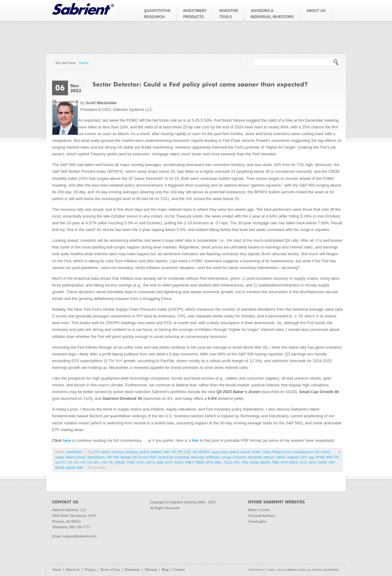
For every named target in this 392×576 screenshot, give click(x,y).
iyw (57, 462)
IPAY (332, 462)
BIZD (160, 462)
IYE (111, 462)
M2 (317, 452)
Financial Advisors (262, 516)
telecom (269, 457)
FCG (303, 462)
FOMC (256, 452)
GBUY (312, 462)
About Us (73, 570)
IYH (90, 462)
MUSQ (60, 468)
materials (293, 457)
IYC (76, 462)
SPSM (320, 457)
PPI (180, 452)
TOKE (130, 462)
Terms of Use (110, 570)
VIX (195, 452)
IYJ (63, 462)
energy (226, 457)
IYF (336, 457)
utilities (281, 457)
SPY (304, 457)
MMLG (294, 462)
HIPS (209, 462)
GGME (254, 462)
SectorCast (165, 457)
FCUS (228, 462)
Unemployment (303, 452)
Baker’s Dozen (75, 457)
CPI (173, 452)
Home (84, 63)
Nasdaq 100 (129, 457)
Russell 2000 (147, 457)
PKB (245, 462)
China (266, 452)
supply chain (220, 452)
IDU (97, 462)
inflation (156, 452)
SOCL (140, 462)
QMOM (120, 462)
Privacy (90, 570)
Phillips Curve (282, 452)
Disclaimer (132, 570)
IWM (329, 457)
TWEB (200, 462)
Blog (165, 570)
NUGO (179, 462)
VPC (237, 462)
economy (118, 452)
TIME (275, 462)
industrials (255, 457)
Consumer (239, 457)
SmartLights (257, 521)
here (67, 440)
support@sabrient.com (79, 536)
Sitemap (151, 570)
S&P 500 (113, 457)
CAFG (322, 462)
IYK (83, 462)
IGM (80, 468)
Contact (179, 570)
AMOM (265, 462)
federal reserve (240, 452)
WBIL (218, 462)
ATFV (169, 462)
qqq (311, 457)
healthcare (213, 457)
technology (182, 457)
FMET (189, 462)
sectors (144, 452)
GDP (166, 452)
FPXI (284, 462)
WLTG (151, 462)
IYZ (70, 462)
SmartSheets (96, 457)
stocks (105, 452)
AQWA (70, 468)
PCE (188, 452)
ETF (97, 452)
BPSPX (204, 452)
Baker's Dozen (259, 510)
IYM (104, 462)
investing (131, 452)
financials (198, 457)
